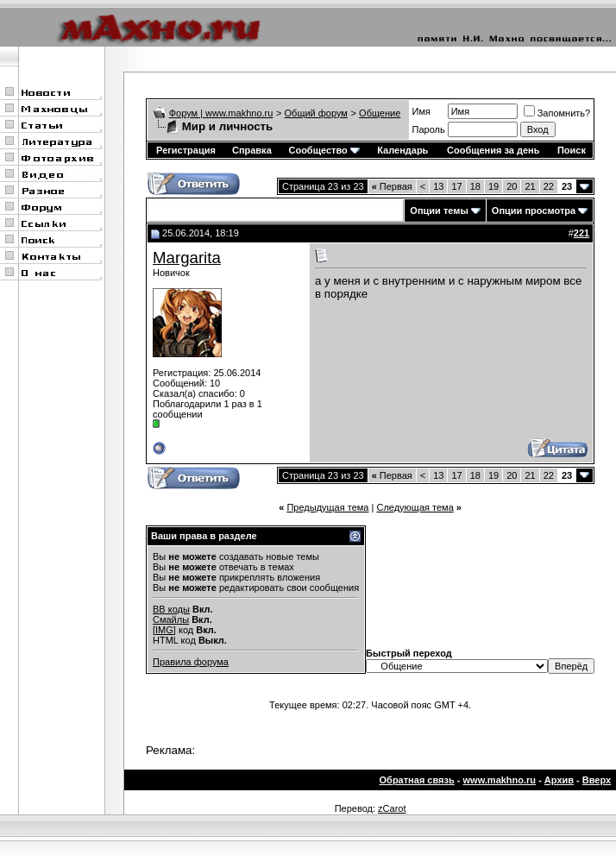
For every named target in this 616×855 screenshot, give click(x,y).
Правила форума (191, 662)
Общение (380, 113)
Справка (252, 150)
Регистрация (186, 150)
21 (530, 186)
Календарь (402, 150)
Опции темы (439, 211)
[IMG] (164, 630)
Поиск (572, 150)
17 (456, 186)
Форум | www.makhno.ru (221, 113)
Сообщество (324, 150)
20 (512, 186)
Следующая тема (415, 507)
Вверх (597, 780)
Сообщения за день (493, 150)
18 (475, 186)
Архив (559, 780)
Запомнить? (557, 113)
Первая (392, 186)
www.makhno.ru (500, 780)
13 (438, 186)
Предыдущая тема (327, 507)
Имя (421, 111)
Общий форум (316, 113)
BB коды (171, 609)
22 (549, 186)
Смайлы (171, 619)
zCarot (392, 808)
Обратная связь (417, 780)
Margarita (187, 258)
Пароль (429, 129)
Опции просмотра (534, 211)
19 (493, 186)
